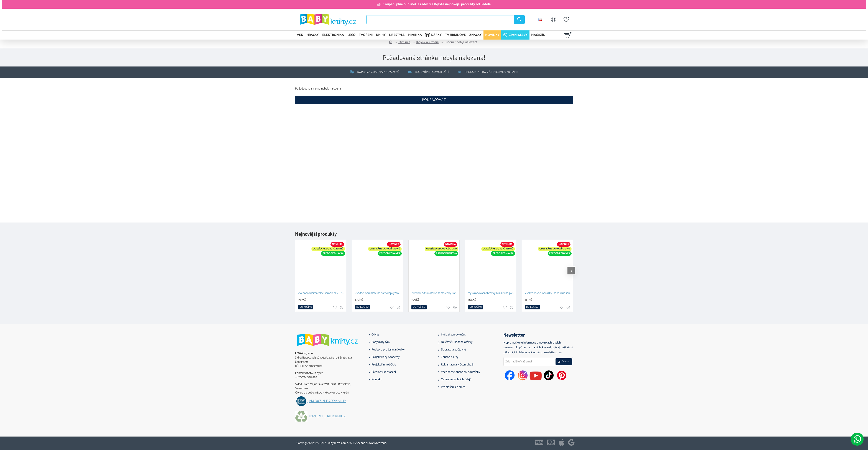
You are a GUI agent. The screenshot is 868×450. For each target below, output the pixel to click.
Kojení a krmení (427, 42)
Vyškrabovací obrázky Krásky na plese (492, 293)
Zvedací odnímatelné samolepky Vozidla (378, 293)
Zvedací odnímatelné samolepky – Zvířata (322, 293)
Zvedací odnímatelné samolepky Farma (435, 293)
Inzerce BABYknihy (327, 416)
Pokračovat (434, 100)
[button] (306, 307)
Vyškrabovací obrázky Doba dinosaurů (548, 293)
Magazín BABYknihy (328, 401)
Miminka (404, 42)
